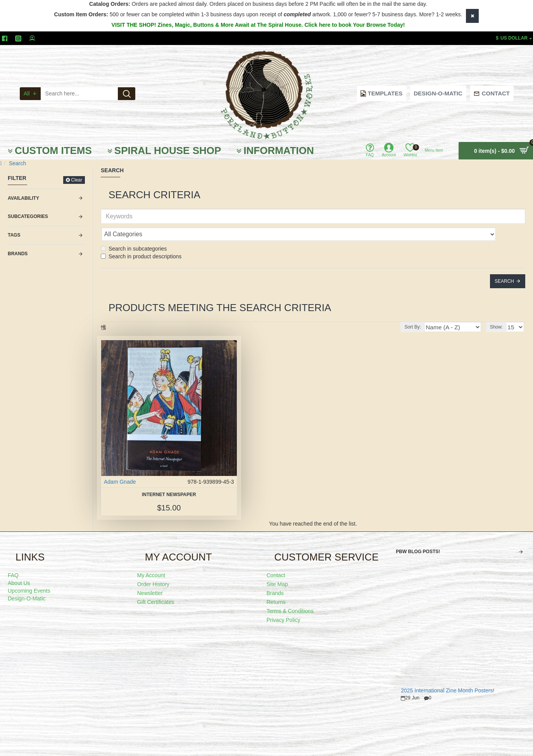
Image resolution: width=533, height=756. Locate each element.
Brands (18, 254)
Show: (498, 310)
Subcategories (28, 216)
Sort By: (425, 310)
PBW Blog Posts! (418, 535)
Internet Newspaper (169, 477)
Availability (23, 198)
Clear (77, 180)
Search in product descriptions (141, 239)
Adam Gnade (120, 465)
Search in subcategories (134, 232)
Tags (14, 235)
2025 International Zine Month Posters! (448, 674)
